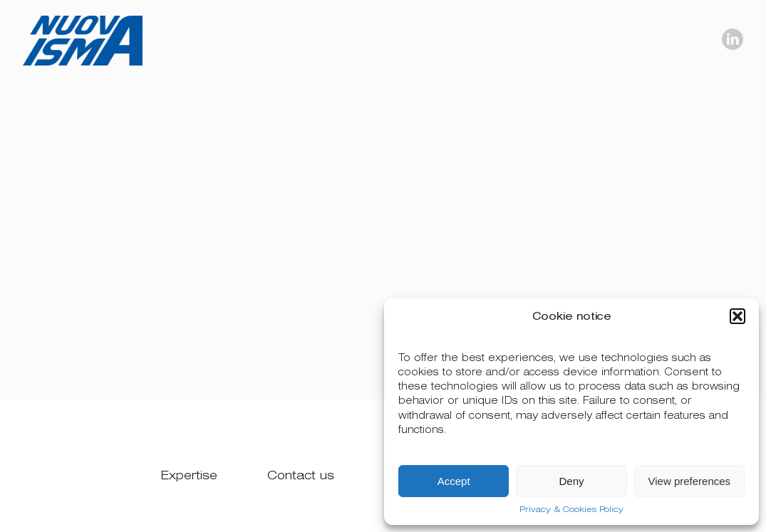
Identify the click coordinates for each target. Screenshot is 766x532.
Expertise (189, 475)
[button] (737, 316)
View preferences (690, 481)
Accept (454, 481)
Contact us (301, 475)
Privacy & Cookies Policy (571, 509)
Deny (571, 481)
